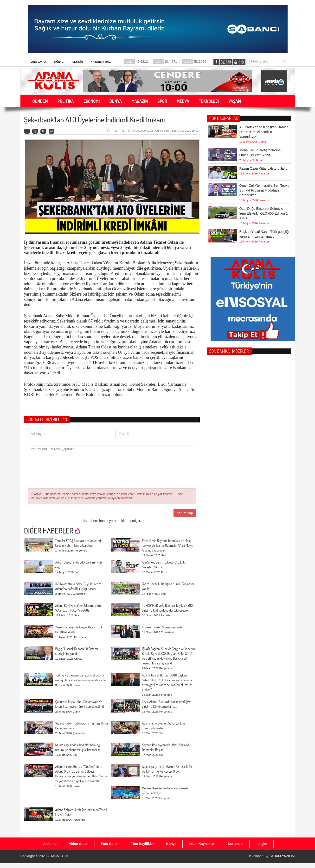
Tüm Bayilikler (142, 844)
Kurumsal (236, 844)
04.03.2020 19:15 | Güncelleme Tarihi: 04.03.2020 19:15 (163, 131)
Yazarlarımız (101, 62)
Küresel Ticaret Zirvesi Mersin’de (162, 627)
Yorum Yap (185, 513)
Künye (59, 62)
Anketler (50, 844)
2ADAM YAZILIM (282, 856)
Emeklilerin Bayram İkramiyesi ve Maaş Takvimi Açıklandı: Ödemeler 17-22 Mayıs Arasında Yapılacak (167, 545)
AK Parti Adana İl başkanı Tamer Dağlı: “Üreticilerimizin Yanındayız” (264, 132)
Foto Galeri (110, 844)
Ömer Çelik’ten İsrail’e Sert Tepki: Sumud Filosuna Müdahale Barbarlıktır (264, 175)
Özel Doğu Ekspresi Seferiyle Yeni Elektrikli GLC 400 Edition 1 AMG (264, 198)
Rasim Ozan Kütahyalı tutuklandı (264, 158)
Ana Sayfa (39, 62)
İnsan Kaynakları (202, 844)
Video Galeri (79, 844)
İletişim (77, 62)
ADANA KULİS (58, 856)
